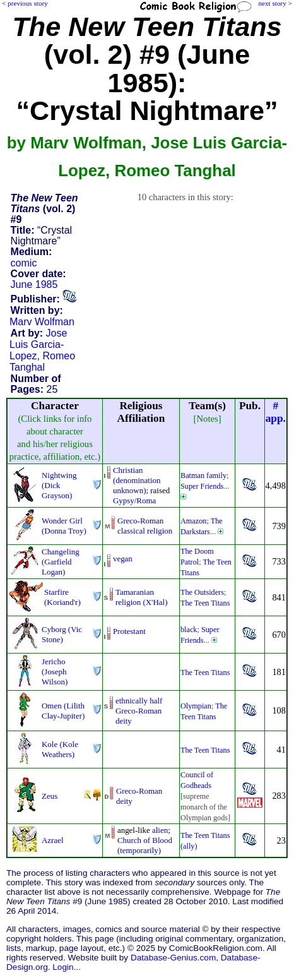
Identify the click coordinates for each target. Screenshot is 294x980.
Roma (146, 500)
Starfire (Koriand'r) (62, 597)
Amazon (193, 521)
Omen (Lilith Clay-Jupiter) (63, 711)
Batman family (203, 475)
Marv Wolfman (42, 322)
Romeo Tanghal (42, 362)
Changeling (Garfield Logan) (61, 562)
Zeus (50, 796)
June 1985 (34, 284)
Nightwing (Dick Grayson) (59, 485)
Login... (67, 967)
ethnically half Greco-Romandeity (139, 711)
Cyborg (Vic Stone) (62, 634)
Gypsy (124, 500)
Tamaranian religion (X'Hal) (142, 597)
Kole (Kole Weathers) (60, 749)
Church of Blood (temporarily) (145, 845)
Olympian (196, 706)
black (189, 630)
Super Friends (202, 486)
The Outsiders (202, 592)
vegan (123, 559)
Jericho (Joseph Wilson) (55, 672)
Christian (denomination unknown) (137, 480)
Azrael (53, 840)
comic (24, 263)
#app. (276, 412)
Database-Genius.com (173, 958)
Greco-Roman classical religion (145, 526)
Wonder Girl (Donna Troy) (64, 526)
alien (160, 830)
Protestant (129, 631)
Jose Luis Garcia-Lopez (38, 344)
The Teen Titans (205, 603)
